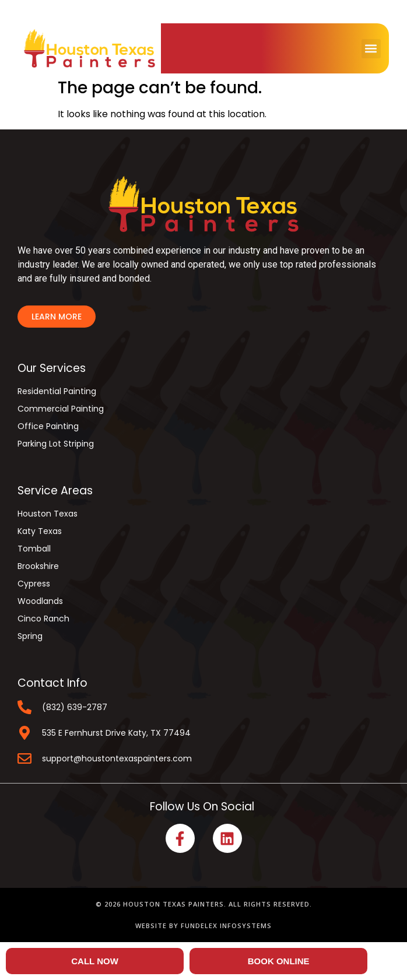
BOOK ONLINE (279, 961)
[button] (371, 49)
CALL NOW (95, 961)
